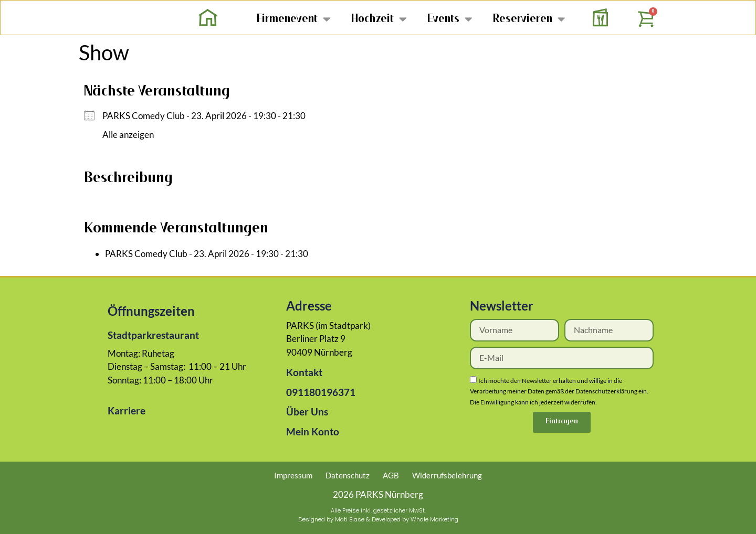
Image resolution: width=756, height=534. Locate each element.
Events (450, 19)
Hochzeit (379, 19)
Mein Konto (313, 431)
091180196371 (321, 392)
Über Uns (307, 412)
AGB (391, 475)
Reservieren (529, 19)
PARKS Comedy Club (144, 116)
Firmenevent (293, 19)
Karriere (127, 410)
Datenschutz (348, 475)
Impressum (293, 475)
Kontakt (304, 372)
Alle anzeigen (128, 135)
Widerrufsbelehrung (447, 475)
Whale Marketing (434, 519)
